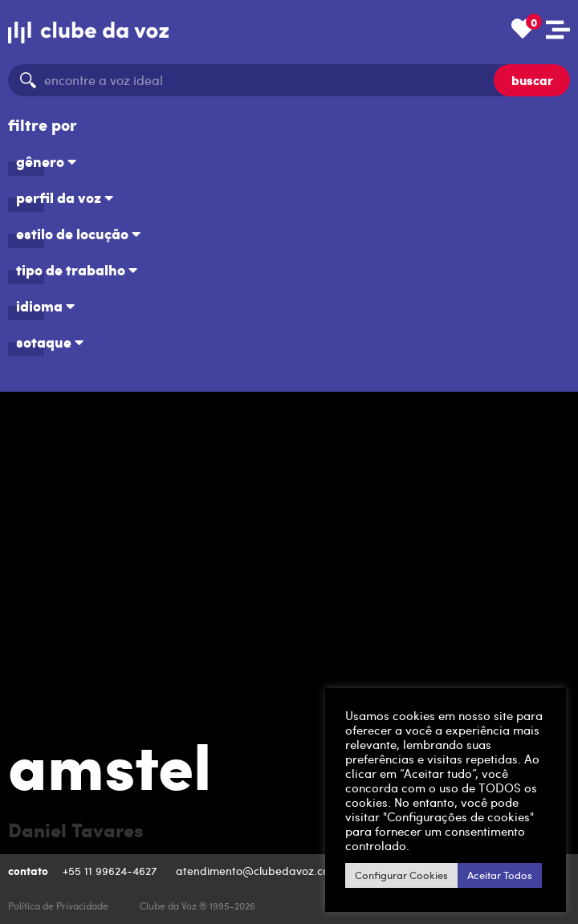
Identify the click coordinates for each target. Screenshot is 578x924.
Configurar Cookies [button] (401, 875)
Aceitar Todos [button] (500, 875)
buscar (532, 80)
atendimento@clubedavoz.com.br (267, 871)
